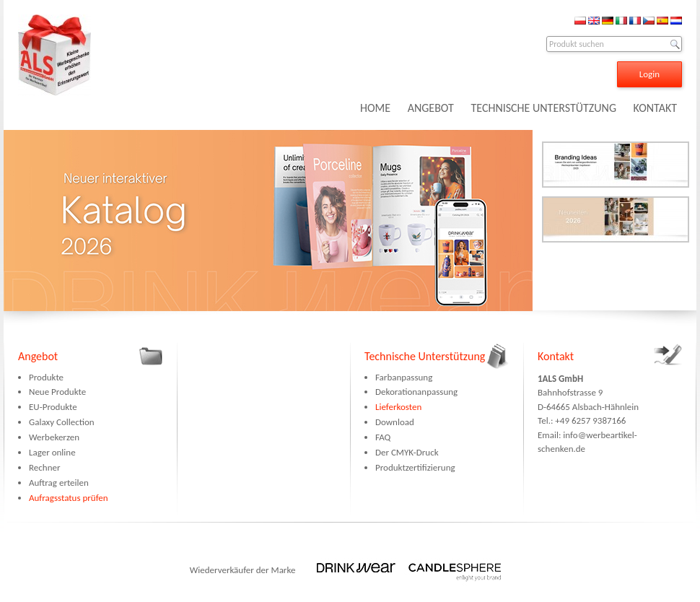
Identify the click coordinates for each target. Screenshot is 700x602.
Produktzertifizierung (415, 467)
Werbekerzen (54, 437)
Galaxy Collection (62, 422)
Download (395, 422)
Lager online (52, 452)
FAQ (383, 437)
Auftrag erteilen (59, 483)
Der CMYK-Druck (407, 452)
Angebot (38, 356)
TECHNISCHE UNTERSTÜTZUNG (543, 108)
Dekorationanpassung (416, 392)
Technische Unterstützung (425, 356)
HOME (375, 108)
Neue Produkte (57, 392)
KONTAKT (655, 108)
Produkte (46, 377)
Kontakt (556, 356)
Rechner (44, 467)
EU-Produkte (53, 407)
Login (649, 74)
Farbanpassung (404, 377)
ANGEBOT (431, 108)
